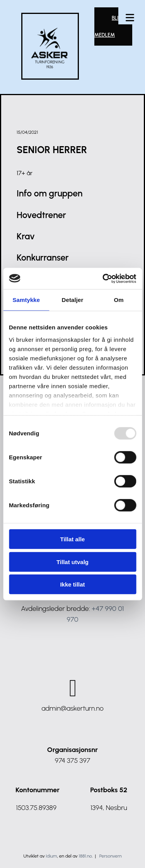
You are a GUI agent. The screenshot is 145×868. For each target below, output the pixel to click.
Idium (52, 856)
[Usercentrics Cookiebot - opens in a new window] (103, 278)
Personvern (111, 856)
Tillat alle (73, 539)
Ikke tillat (72, 584)
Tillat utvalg (72, 562)
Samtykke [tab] (26, 300)
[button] (130, 19)
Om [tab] (119, 300)
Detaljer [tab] (73, 300)
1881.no (85, 856)
